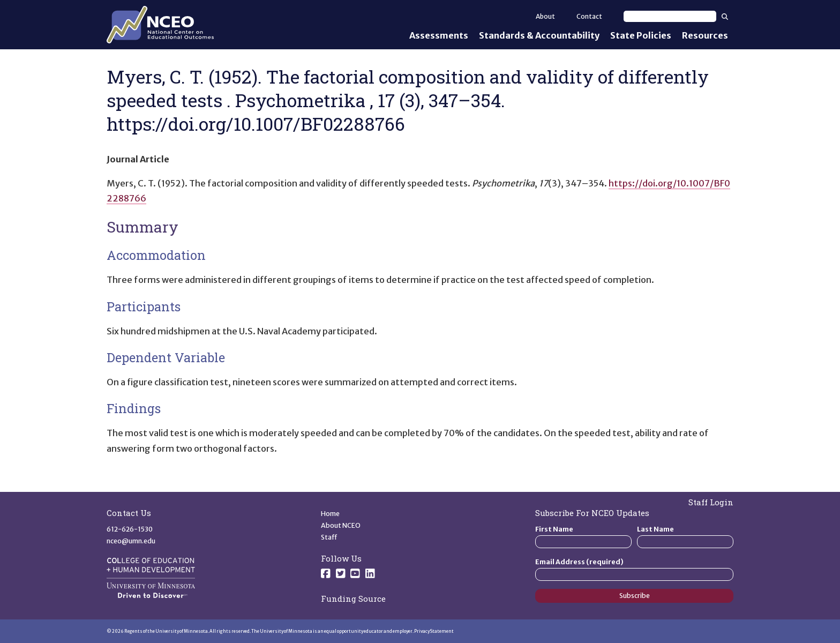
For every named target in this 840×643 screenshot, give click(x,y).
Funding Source (353, 599)
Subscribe (635, 596)
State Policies (641, 35)
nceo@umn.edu (131, 541)
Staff (329, 537)
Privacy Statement (434, 631)
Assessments (439, 35)
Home (330, 514)
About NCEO (341, 525)
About (545, 16)
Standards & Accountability (539, 35)
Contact (589, 16)
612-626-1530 (130, 529)
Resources (705, 35)
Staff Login (711, 502)
